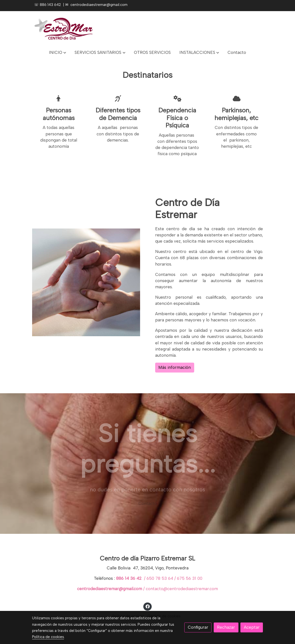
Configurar (198, 627)
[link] (64, 28)
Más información (175, 367)
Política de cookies (48, 637)
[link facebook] (147, 606)
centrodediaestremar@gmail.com (99, 5)
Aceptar (252, 627)
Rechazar (226, 627)
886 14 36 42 (129, 579)
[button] (58, 52)
